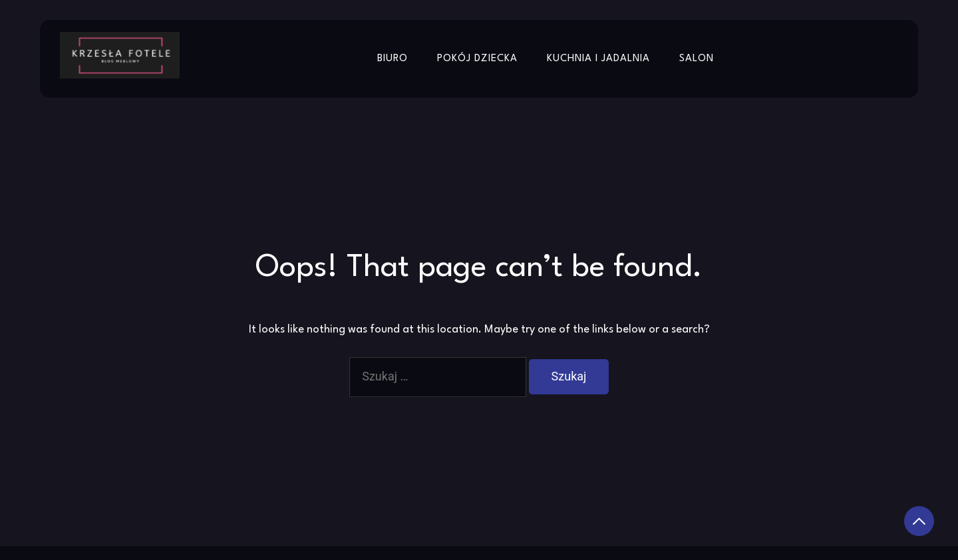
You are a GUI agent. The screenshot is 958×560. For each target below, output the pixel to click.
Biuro (393, 59)
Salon (697, 59)
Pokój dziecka (477, 59)
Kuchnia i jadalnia (598, 59)
